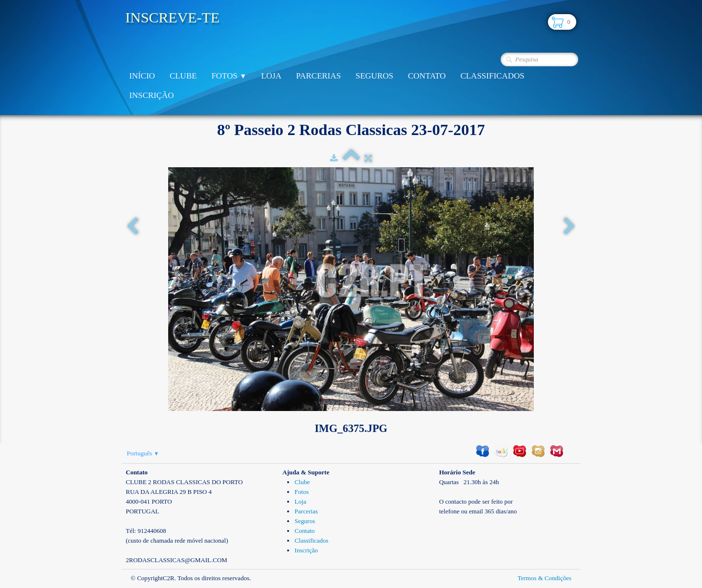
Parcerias (318, 76)
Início (142, 76)
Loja (272, 76)
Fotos (229, 76)
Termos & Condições (545, 578)
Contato (427, 76)
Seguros (374, 76)
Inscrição (152, 95)
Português (143, 453)
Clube (183, 76)
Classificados (492, 76)
